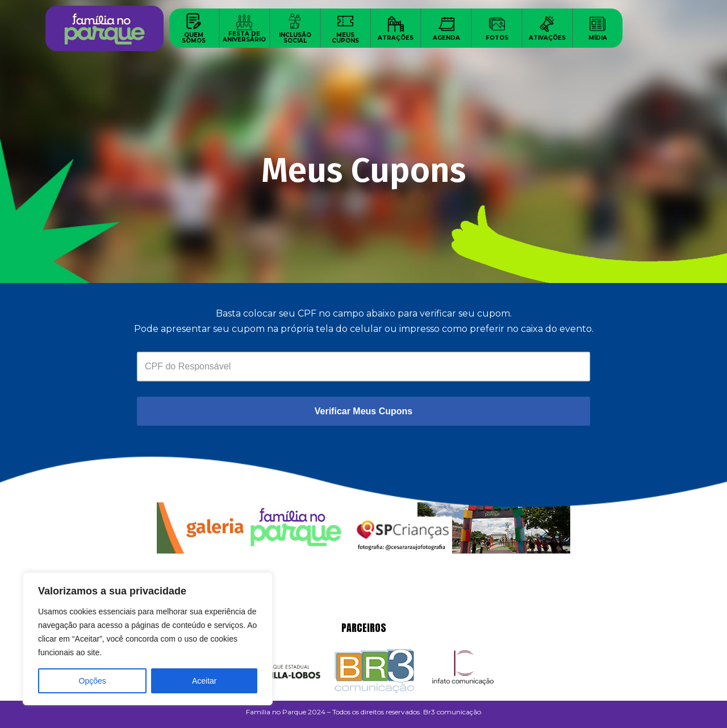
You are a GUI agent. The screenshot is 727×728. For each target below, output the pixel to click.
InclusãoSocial (295, 38)
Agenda (446, 38)
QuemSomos (194, 38)
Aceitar (204, 681)
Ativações (547, 38)
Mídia (598, 38)
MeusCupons (345, 38)
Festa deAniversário (244, 37)
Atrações (396, 38)
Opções (93, 681)
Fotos (497, 38)
